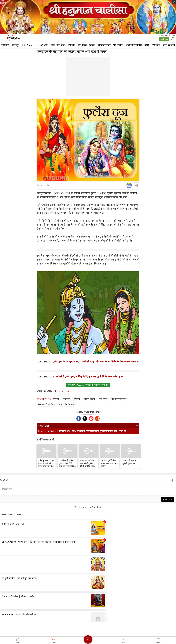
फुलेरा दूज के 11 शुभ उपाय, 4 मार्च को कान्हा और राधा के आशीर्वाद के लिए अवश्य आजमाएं (96, 361)
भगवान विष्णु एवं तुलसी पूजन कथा (129, 462)
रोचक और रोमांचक (67, 404)
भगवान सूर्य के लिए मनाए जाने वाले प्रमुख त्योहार (110, 463)
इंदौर (147, 45)
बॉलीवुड (15, 45)
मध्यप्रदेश (156, 45)
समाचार (5, 45)
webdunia (45, 185)
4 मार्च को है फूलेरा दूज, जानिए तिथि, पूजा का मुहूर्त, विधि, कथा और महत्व (88, 376)
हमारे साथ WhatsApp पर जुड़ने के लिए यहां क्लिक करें (88, 385)
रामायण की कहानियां (46, 404)
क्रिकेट (92, 45)
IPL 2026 (27, 45)
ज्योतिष (72, 45)
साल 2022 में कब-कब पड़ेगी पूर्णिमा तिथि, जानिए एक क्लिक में (87, 463)
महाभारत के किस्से (119, 399)
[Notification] (173, 39)
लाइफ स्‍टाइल (104, 45)
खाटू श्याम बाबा (58, 45)
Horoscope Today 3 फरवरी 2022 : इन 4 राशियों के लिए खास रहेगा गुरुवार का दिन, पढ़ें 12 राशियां (82, 431)
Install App (164, 39)
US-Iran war (41, 45)
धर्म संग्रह (82, 45)
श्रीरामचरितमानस (134, 45)
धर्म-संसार (118, 45)
